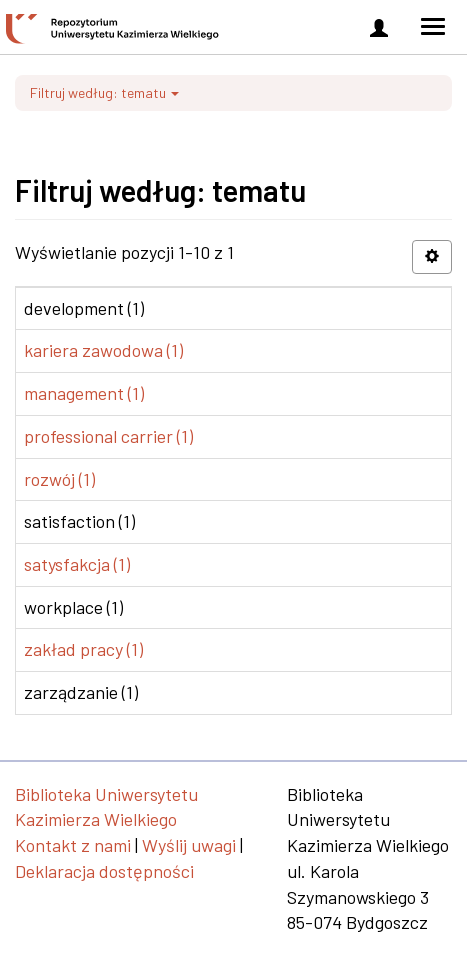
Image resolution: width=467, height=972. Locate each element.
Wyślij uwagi (189, 845)
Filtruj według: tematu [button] (104, 92)
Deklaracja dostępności (104, 871)
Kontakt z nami (73, 845)
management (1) (84, 393)
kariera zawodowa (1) (103, 350)
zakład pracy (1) (83, 649)
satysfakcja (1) (77, 564)
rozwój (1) (59, 479)
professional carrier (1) (108, 436)
